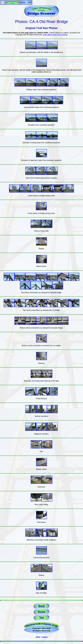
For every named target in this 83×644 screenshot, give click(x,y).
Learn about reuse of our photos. (55, 35)
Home (42, 612)
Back (41, 606)
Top (41, 617)
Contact (45, 637)
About (38, 637)
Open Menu (3, 2)
